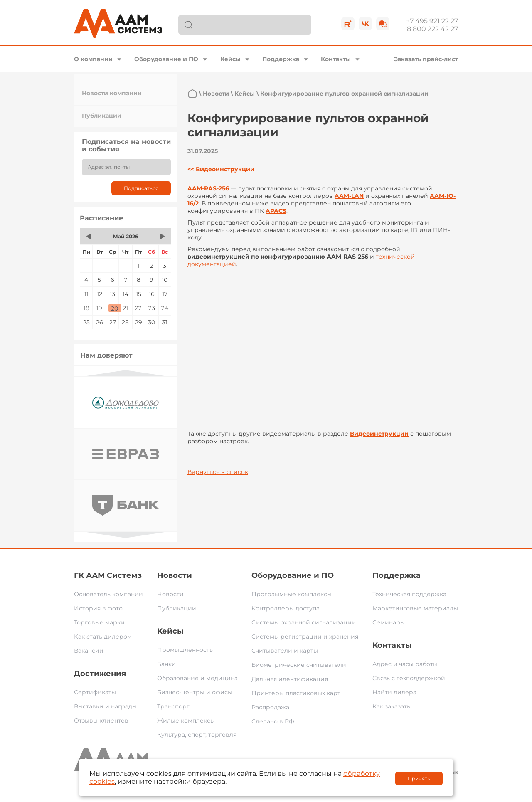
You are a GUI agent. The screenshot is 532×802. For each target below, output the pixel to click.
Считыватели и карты (285, 651)
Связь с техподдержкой (409, 678)
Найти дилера (394, 692)
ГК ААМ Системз (108, 575)
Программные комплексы (292, 594)
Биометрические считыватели (299, 665)
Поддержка (281, 59)
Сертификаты (95, 692)
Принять (419, 779)
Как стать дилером (103, 637)
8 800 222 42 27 (432, 29)
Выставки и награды (105, 706)
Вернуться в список (218, 472)
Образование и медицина (197, 678)
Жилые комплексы (186, 721)
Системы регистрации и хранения (305, 637)
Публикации (102, 116)
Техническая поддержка (409, 594)
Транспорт (173, 706)
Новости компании (112, 93)
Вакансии (89, 651)
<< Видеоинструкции (221, 169)
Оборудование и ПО (166, 59)
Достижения (100, 674)
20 (115, 308)
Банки (166, 664)
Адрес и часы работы (405, 664)
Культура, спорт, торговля (197, 735)
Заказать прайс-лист (426, 59)
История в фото (98, 608)
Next (126, 535)
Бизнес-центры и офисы (195, 692)
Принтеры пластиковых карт (296, 693)
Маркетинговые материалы (415, 608)
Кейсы (230, 59)
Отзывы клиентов (101, 721)
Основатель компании (108, 594)
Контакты (336, 59)
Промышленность (185, 650)
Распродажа (270, 707)
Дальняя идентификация (290, 679)
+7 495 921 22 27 (432, 21)
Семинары (389, 622)
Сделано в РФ (273, 721)
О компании (93, 59)
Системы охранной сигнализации (304, 622)
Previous (126, 373)
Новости (216, 94)
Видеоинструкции (379, 434)
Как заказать (391, 706)
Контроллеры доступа (286, 608)
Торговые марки (99, 622)
